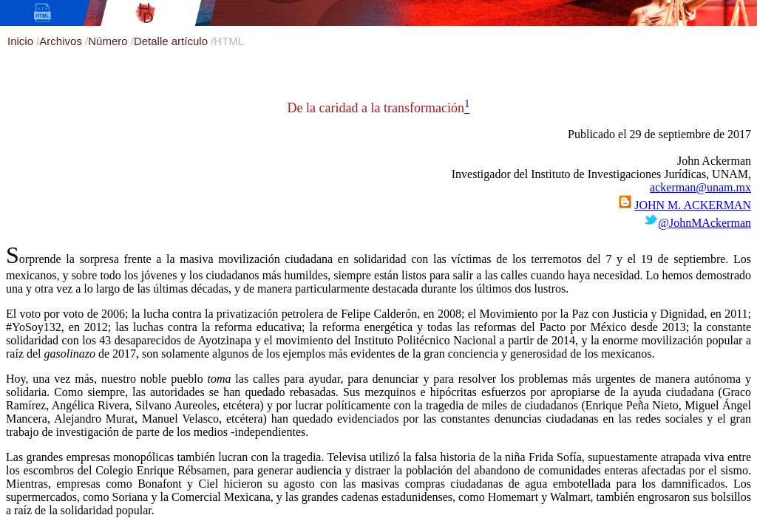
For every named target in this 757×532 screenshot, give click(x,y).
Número (109, 41)
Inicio (22, 41)
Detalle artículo (172, 41)
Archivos (62, 41)
